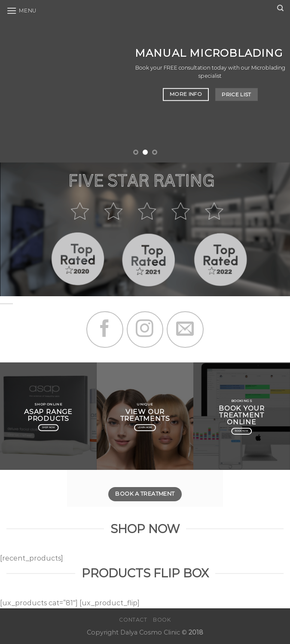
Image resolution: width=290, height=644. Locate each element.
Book (162, 620)
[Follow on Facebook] (105, 330)
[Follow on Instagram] (145, 330)
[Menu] (21, 11)
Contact (133, 620)
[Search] (280, 8)
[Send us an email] (185, 330)
